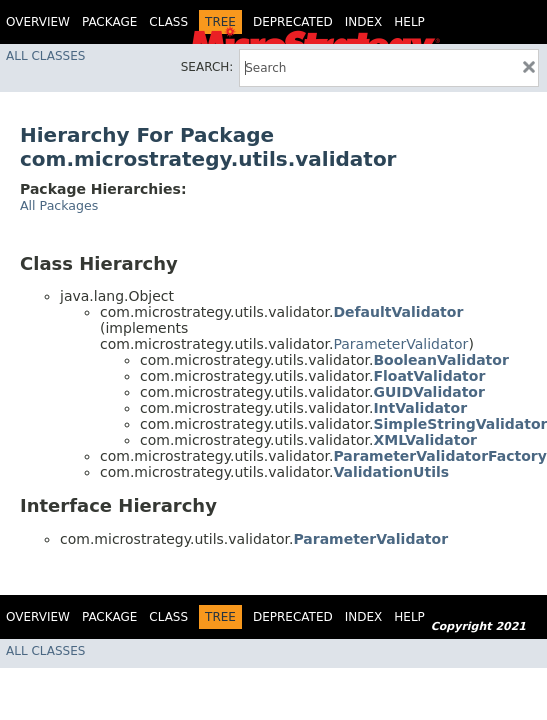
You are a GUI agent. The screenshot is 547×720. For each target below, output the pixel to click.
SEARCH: (207, 67)
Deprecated (293, 22)
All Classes (45, 56)
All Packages (59, 205)
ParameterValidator (400, 344)
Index (364, 22)
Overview (38, 22)
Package (109, 22)
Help (409, 22)
